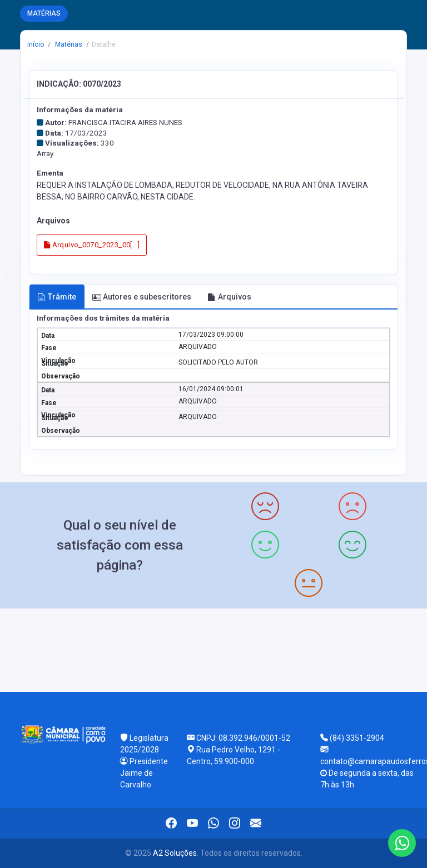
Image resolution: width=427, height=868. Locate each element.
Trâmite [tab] (57, 297)
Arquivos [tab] (229, 297)
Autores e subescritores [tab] (142, 297)
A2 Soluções (175, 853)
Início (36, 44)
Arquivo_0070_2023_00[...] (92, 245)
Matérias (68, 44)
